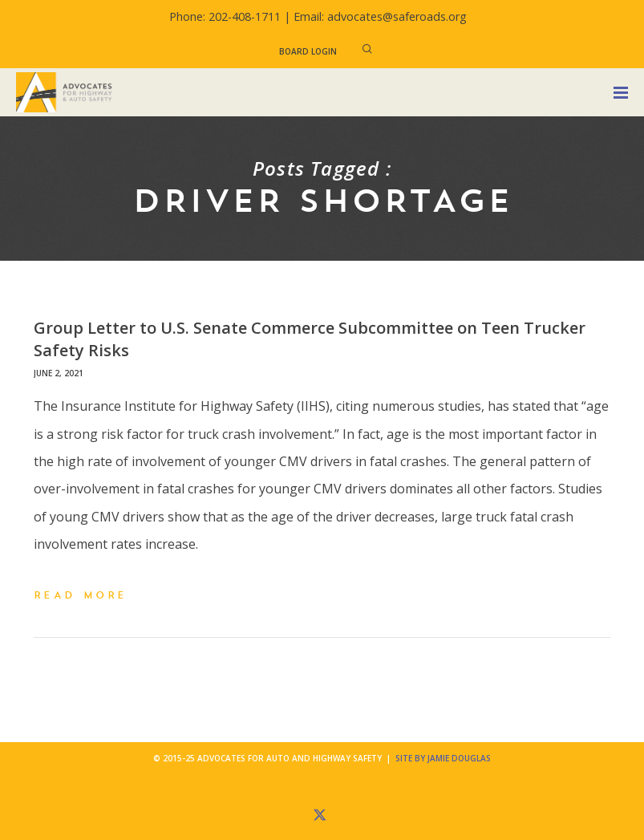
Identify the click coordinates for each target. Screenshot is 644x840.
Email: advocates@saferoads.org (380, 16)
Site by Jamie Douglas (443, 758)
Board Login (308, 51)
